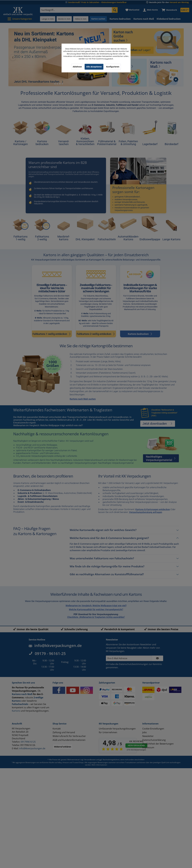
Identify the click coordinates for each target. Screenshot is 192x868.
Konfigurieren (113, 67)
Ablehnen (77, 67)
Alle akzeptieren (94, 67)
